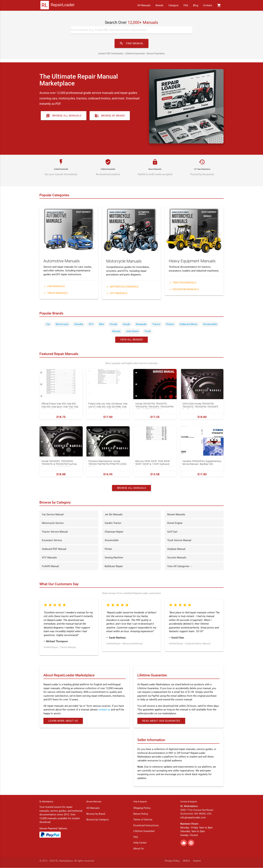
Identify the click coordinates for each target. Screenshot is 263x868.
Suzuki (126, 324)
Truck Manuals (56, 293)
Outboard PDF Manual (54, 549)
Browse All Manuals (64, 116)
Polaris (170, 324)
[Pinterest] (191, 843)
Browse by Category (98, 820)
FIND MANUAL (131, 44)
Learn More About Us (63, 721)
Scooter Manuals (177, 558)
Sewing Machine (114, 558)
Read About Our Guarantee (161, 721)
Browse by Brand (110, 116)
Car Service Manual (53, 515)
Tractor (156, 324)
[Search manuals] (131, 30)
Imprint (197, 861)
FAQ (186, 5)
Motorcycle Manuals (122, 287)
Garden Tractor (113, 523)
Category (173, 5)
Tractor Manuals (182, 283)
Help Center (140, 843)
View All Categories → (180, 566)
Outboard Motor (189, 324)
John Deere (132, 332)
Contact (208, 5)
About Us (139, 849)
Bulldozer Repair (114, 566)
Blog (196, 5)
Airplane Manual (176, 549)
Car (48, 324)
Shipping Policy (142, 808)
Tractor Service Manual (55, 532)
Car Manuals (54, 287)
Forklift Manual (50, 566)
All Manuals (144, 5)
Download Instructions (146, 826)
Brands (160, 5)
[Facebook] (184, 843)
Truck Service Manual (179, 541)
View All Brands (131, 340)
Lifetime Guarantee (144, 831)
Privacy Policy (172, 861)
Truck (148, 332)
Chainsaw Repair (114, 532)
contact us (104, 710)
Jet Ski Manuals (114, 515)
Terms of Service (143, 820)
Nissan (116, 332)
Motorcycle (62, 324)
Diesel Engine (175, 523)
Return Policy (141, 814)
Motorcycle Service (53, 523)
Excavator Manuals (184, 290)
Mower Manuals (176, 515)
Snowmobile (210, 324)
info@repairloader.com (193, 818)
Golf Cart (172, 532)
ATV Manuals (117, 294)
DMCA (186, 861)
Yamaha (79, 324)
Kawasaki (141, 324)
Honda (113, 324)
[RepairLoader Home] (57, 5)
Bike (102, 324)
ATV (91, 324)
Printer (108, 549)
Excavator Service (52, 541)
